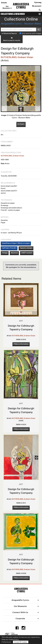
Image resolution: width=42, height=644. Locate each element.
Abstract (14, 253)
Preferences (6, 642)
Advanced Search (9, 33)
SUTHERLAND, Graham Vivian (17, 57)
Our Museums (7, 7)
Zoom (21, 124)
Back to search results (12, 39)
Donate (4, 3)
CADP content (27, 253)
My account (37, 6)
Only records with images (31, 33)
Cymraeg (38, 2)
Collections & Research (13, 14)
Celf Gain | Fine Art (9, 248)
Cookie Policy (14, 639)
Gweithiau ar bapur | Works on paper (16, 243)
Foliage (5, 253)
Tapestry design (26, 248)
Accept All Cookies (21, 642)
